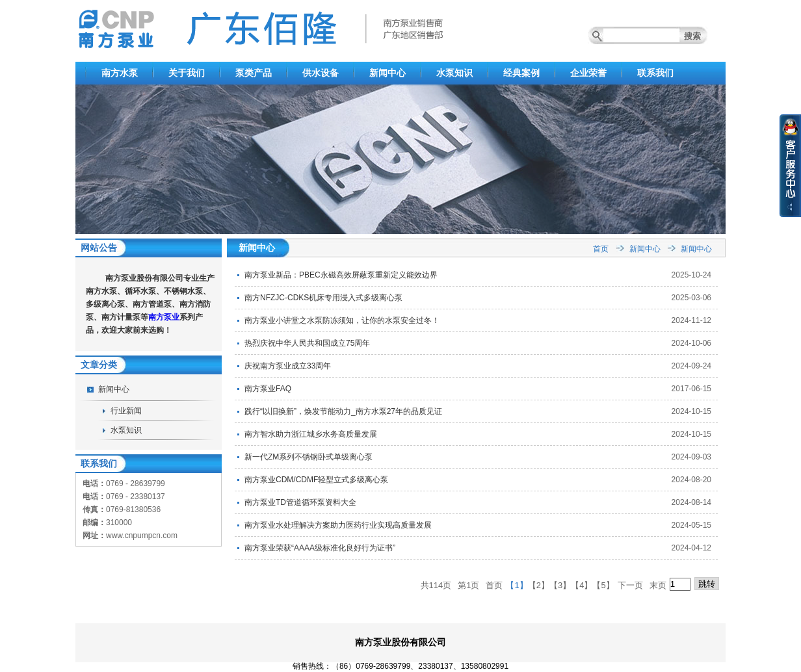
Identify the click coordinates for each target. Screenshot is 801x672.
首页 (601, 249)
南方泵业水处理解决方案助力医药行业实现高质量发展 (338, 525)
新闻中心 (387, 73)
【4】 (582, 585)
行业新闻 (126, 411)
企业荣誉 (588, 73)
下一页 (630, 585)
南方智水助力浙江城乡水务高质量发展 (311, 434)
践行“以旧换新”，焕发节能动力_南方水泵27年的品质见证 (343, 411)
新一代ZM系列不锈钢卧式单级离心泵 (309, 457)
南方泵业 (164, 317)
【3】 (560, 585)
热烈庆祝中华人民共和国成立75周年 (307, 343)
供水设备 (321, 73)
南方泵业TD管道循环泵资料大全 (300, 502)
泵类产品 (254, 73)
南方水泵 (120, 73)
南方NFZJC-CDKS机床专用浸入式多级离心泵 (323, 298)
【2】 (539, 585)
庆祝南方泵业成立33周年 (288, 366)
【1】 (517, 585)
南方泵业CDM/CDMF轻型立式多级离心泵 (316, 480)
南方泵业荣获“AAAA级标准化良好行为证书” (320, 548)
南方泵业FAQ (268, 389)
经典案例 (521, 73)
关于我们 (187, 73)
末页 (658, 585)
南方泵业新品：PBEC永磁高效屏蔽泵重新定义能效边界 (341, 275)
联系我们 (655, 73)
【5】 (603, 585)
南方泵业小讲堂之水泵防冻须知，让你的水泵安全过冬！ (342, 320)
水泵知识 (454, 73)
